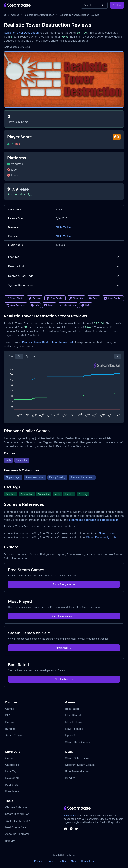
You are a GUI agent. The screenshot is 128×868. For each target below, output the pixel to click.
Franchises (12, 791)
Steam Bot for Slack (18, 821)
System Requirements (64, 285)
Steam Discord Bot (17, 814)
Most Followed (74, 722)
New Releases (74, 729)
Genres (10, 758)
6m (19, 356)
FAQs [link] (86, 305)
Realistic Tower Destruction (39, 15)
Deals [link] (94, 298)
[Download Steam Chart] (118, 356)
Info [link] (35, 305)
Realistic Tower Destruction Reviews (79, 15)
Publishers (12, 785)
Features (64, 257)
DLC (8, 715)
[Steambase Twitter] (77, 829)
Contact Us (87, 861)
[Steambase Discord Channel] (66, 829)
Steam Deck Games (78, 742)
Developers (12, 778)
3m (11, 356)
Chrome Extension (17, 807)
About (74, 861)
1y (27, 356)
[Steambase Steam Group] (71, 829)
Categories (12, 765)
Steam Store (107, 533)
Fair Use (62, 861)
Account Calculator (17, 834)
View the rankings (64, 616)
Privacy (38, 861)
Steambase (70, 816)
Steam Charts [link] (15, 298)
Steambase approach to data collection (94, 520)
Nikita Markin (63, 227)
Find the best (64, 679)
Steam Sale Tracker (78, 758)
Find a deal (64, 648)
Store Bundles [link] (113, 298)
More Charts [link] (68, 305)
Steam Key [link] (76, 298)
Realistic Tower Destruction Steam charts (48, 342)
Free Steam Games (77, 771)
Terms (50, 861)
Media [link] (49, 305)
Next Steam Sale (16, 827)
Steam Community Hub (101, 537)
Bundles (10, 729)
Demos (10, 722)
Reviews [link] (35, 298)
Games (15, 15)
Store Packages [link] (16, 305)
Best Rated (72, 709)
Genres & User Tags (64, 276)
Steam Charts (14, 735)
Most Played (73, 715)
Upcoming (72, 735)
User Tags (12, 771)
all (35, 356)
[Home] (5, 15)
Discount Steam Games (80, 765)
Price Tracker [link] (55, 298)
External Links (64, 266)
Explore (117, 5)
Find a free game (64, 584)
